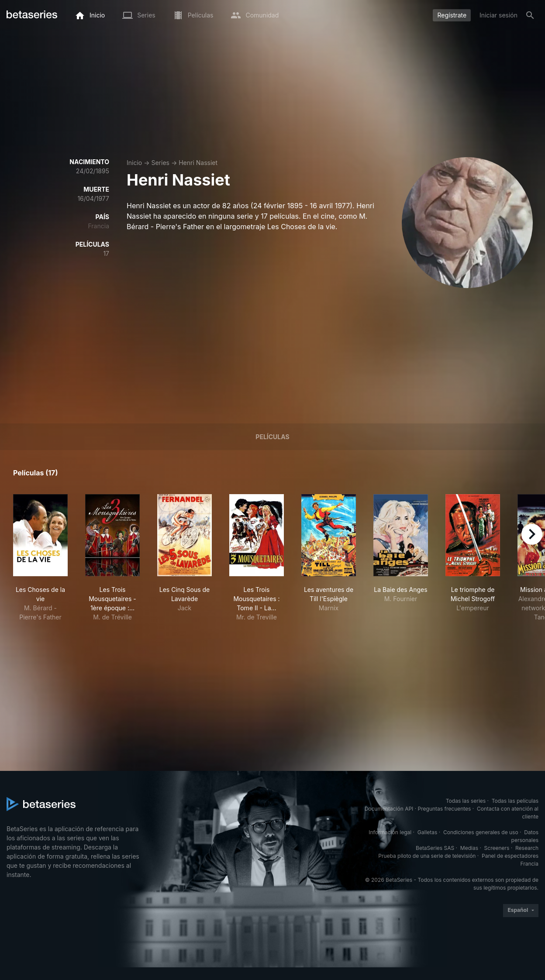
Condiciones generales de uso (481, 832)
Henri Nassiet (198, 163)
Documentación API (389, 809)
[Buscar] (530, 15)
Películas (272, 437)
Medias (469, 848)
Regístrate (452, 15)
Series (160, 163)
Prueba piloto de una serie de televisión (427, 856)
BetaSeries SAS (435, 848)
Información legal (390, 832)
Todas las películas (515, 801)
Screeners (497, 848)
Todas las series (466, 801)
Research (527, 848)
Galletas (428, 832)
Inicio (134, 163)
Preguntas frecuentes (445, 809)
